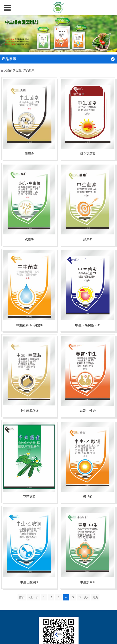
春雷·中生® (88, 411)
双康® (29, 239)
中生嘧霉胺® (29, 411)
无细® (29, 154)
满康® (88, 239)
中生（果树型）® (88, 325)
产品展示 (29, 70)
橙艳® (88, 496)
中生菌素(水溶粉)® (29, 325)
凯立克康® (88, 154)
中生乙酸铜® (29, 582)
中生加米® (88, 582)
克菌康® (29, 496)
